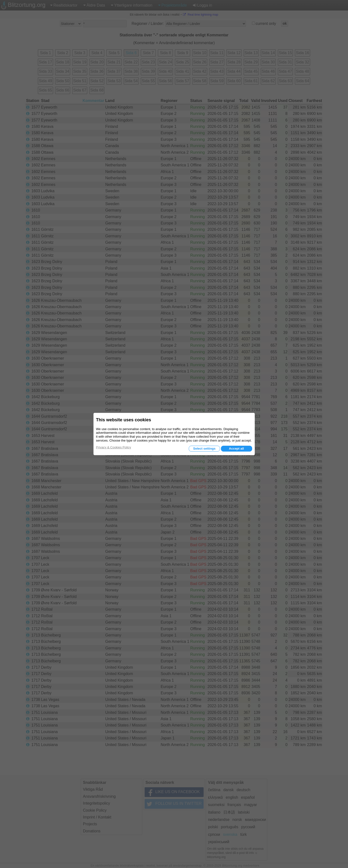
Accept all (236, 449)
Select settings (204, 449)
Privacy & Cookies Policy (114, 447)
